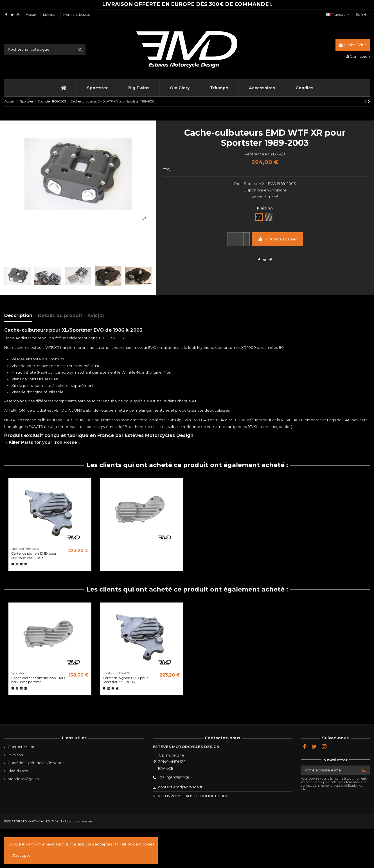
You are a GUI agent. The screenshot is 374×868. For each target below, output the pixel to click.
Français (338, 14)
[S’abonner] (364, 770)
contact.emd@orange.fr (180, 787)
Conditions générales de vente (36, 763)
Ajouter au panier (277, 239)
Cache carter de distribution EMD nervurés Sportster (38, 680)
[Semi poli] (26, 564)
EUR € (363, 14)
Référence (254, 154)
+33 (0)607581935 (174, 778)
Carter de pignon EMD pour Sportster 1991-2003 (34, 555)
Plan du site (18, 771)
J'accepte (22, 855)
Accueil (32, 14)
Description (18, 315)
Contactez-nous (22, 747)
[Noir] (13, 564)
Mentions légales (76, 14)
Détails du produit (60, 315)
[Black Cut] (21, 564)
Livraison (51, 14)
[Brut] (17, 564)
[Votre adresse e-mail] (330, 770)
